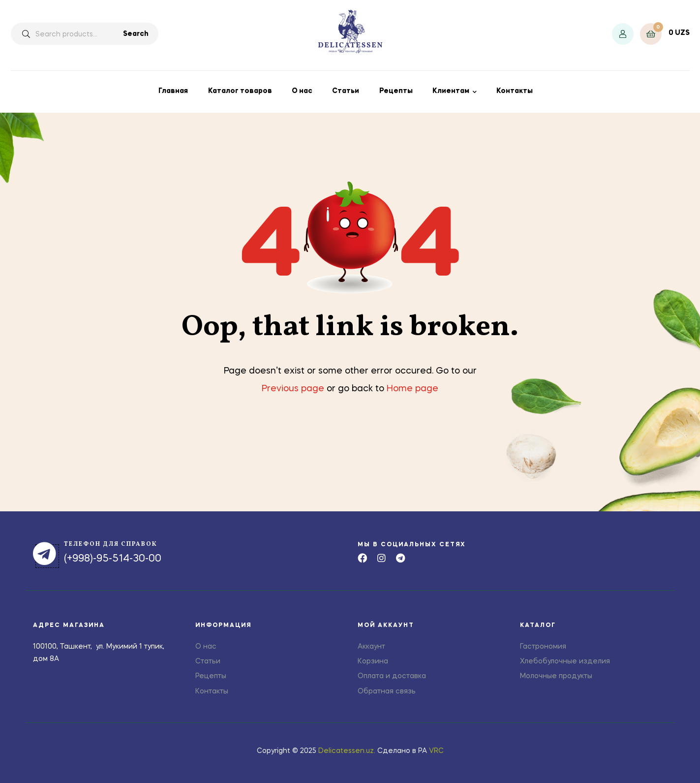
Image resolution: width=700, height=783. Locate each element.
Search (136, 34)
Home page (412, 389)
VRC (436, 751)
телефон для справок (111, 544)
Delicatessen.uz (346, 751)
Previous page (293, 389)
